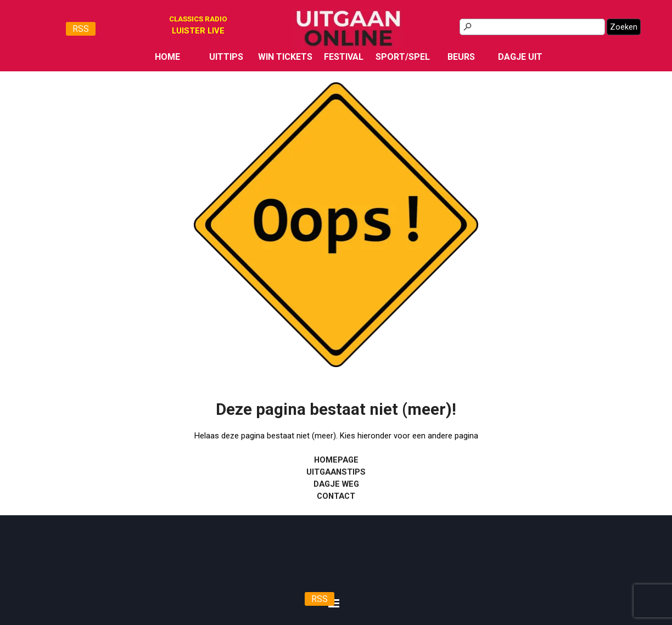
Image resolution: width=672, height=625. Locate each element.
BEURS (461, 57)
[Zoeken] (532, 27)
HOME (167, 57)
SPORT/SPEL (403, 57)
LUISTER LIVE (198, 31)
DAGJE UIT (520, 57)
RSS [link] (81, 29)
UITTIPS (226, 57)
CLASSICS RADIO (198, 19)
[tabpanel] (198, 31)
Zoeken (624, 27)
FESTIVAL (344, 57)
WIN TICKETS (285, 57)
